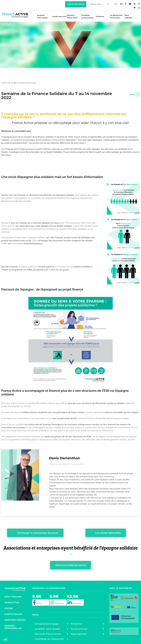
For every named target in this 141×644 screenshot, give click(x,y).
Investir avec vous (58, 17)
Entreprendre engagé (47, 624)
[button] (137, 94)
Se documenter (80, 629)
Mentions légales (15, 620)
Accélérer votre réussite (41, 16)
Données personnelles (13, 627)
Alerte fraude (13, 614)
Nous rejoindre (127, 16)
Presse (9, 608)
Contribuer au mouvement (86, 16)
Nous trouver (13, 597)
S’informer (99, 17)
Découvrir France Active (71, 16)
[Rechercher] (108, 4)
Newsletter (12, 603)
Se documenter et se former (115, 16)
